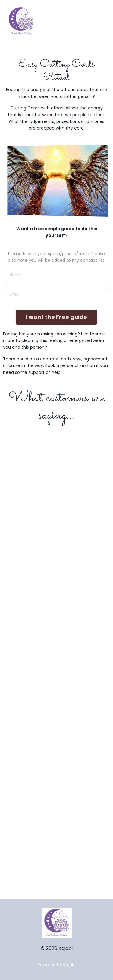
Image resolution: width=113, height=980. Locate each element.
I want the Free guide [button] (56, 317)
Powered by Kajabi (57, 965)
